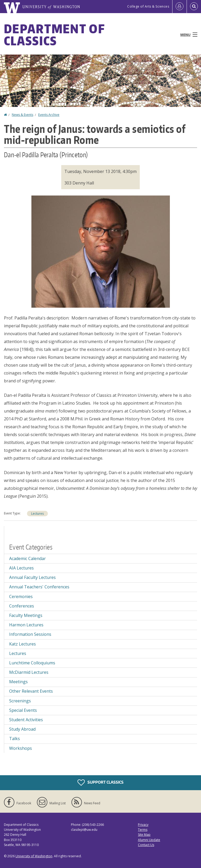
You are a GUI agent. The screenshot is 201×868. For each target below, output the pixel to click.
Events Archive (49, 115)
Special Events (23, 710)
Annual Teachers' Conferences (39, 587)
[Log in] (180, 7)
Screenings (20, 701)
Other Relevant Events (31, 691)
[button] (101, 251)
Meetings (18, 682)
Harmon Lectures (26, 625)
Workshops (21, 748)
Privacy (143, 825)
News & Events (23, 115)
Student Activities (26, 720)
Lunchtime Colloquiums (32, 663)
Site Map (144, 835)
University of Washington (34, 856)
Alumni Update (149, 840)
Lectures (37, 514)
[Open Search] (194, 7)
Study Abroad (22, 729)
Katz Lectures (23, 644)
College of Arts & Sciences (148, 6)
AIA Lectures (21, 568)
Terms (143, 830)
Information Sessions (30, 634)
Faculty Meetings (26, 615)
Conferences (22, 606)
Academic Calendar (27, 558)
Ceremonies (21, 596)
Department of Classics (54, 35)
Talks (15, 739)
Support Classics (100, 783)
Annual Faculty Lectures (32, 577)
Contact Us (146, 845)
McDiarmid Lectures (29, 672)
